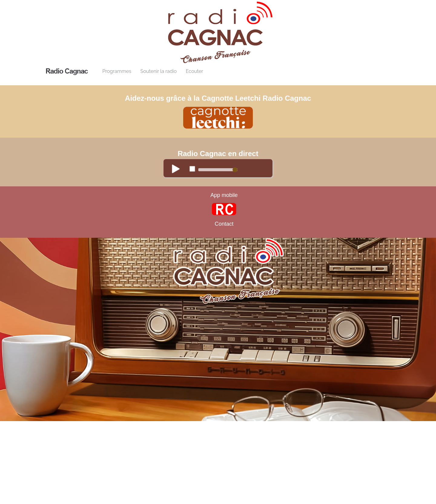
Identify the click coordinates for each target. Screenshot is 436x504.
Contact (224, 224)
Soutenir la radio (159, 71)
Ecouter (194, 71)
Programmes (117, 71)
